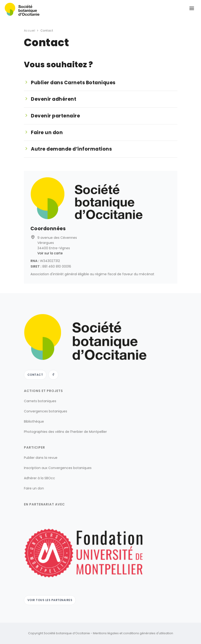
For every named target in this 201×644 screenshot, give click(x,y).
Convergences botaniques (46, 411)
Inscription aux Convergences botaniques (58, 468)
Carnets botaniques (40, 401)
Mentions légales (106, 633)
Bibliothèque (34, 421)
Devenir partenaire (55, 116)
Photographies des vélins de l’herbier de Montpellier (65, 432)
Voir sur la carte (50, 253)
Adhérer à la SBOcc (40, 478)
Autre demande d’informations (71, 149)
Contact (35, 375)
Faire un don (47, 133)
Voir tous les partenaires (50, 600)
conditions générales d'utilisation (148, 633)
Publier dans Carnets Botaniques (73, 83)
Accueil (30, 31)
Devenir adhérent (54, 99)
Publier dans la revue (41, 458)
